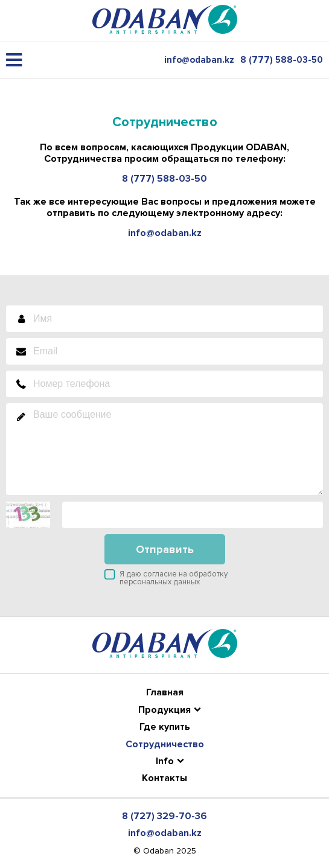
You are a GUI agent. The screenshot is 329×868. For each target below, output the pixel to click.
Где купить (165, 727)
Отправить (165, 549)
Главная (165, 692)
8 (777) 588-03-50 (282, 60)
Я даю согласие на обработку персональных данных (174, 578)
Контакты (164, 778)
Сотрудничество (165, 744)
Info (165, 761)
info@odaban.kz (199, 60)
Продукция (164, 710)
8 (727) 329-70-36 (164, 816)
